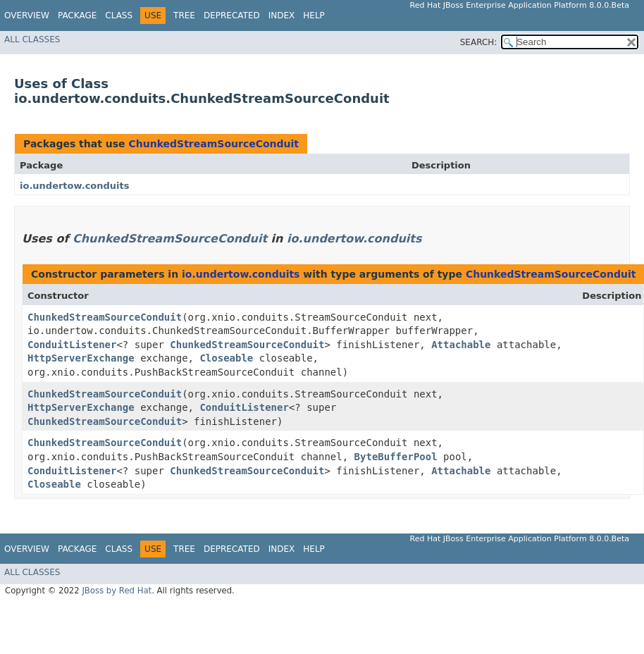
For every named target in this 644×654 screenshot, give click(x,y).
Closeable (226, 358)
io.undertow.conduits (75, 186)
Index (282, 16)
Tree (184, 16)
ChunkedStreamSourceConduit (213, 144)
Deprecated (232, 16)
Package (77, 16)
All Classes (32, 39)
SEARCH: (479, 42)
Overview (27, 16)
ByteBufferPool (396, 457)
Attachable (461, 345)
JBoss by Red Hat (117, 591)
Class (119, 16)
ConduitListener (72, 345)
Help (314, 16)
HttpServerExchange (81, 358)
